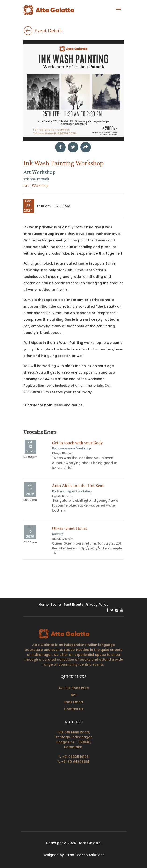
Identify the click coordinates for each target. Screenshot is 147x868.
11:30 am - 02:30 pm (54, 206)
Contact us (74, 709)
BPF (74, 695)
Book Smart (73, 702)
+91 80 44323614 (73, 762)
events (56, 605)
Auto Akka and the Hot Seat (78, 486)
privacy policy (97, 605)
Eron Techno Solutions (86, 855)
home (44, 605)
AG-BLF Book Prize (74, 688)
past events (73, 605)
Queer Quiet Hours (69, 528)
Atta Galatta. (90, 843)
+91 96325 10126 (74, 757)
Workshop (40, 186)
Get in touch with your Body (77, 443)
